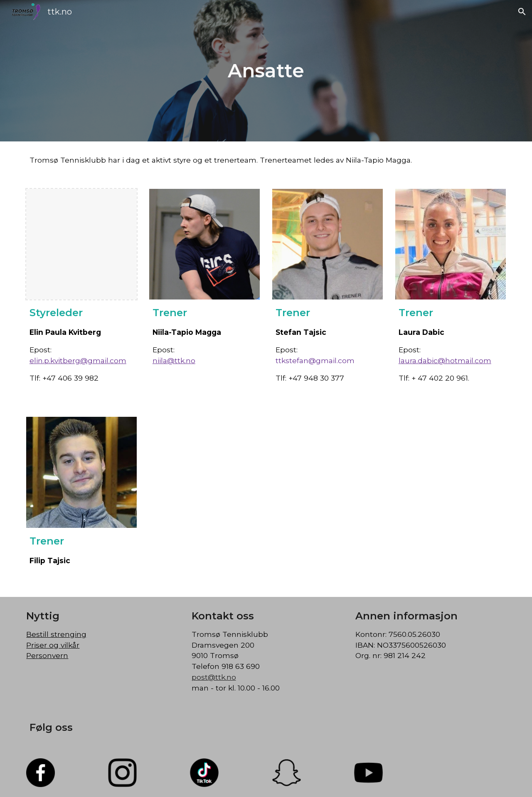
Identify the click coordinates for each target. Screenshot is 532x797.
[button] (522, 12)
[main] (266, 71)
